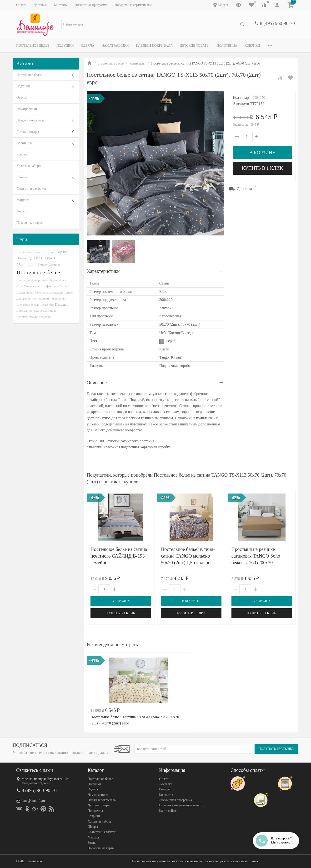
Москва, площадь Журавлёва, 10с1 (46, 779)
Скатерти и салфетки (31, 189)
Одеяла (88, 46)
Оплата (21, 5)
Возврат (165, 790)
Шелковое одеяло (28, 305)
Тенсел (43, 265)
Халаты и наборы (29, 166)
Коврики (252, 46)
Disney (64, 286)
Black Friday (48, 311)
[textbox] (154, 25)
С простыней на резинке (32, 280)
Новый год (24, 258)
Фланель (54, 265)
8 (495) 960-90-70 (277, 23)
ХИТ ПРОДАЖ (44, 258)
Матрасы (23, 200)
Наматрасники (115, 46)
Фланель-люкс (59, 280)
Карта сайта (168, 811)
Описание (97, 383)
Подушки (65, 46)
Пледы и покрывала (154, 46)
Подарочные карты (30, 223)
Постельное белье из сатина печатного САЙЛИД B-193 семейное (119, 556)
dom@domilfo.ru (33, 801)
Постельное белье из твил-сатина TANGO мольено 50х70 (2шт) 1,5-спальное (188, 556)
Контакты (61, 5)
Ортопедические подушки (34, 317)
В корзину (262, 153)
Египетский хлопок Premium (36, 252)
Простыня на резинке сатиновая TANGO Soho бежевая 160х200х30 (256, 556)
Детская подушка (28, 311)
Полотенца (227, 46)
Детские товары (195, 46)
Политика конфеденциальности (181, 806)
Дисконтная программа (91, 5)
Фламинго (47, 305)
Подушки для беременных (34, 292)
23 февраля (26, 264)
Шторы (22, 177)
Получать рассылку (276, 749)
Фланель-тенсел (63, 292)
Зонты (21, 211)
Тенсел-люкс (33, 286)
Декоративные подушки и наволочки (41, 298)
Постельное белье (33, 46)
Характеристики (103, 271)
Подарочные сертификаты (133, 5)
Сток (20, 286)
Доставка (40, 5)
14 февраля (50, 286)
